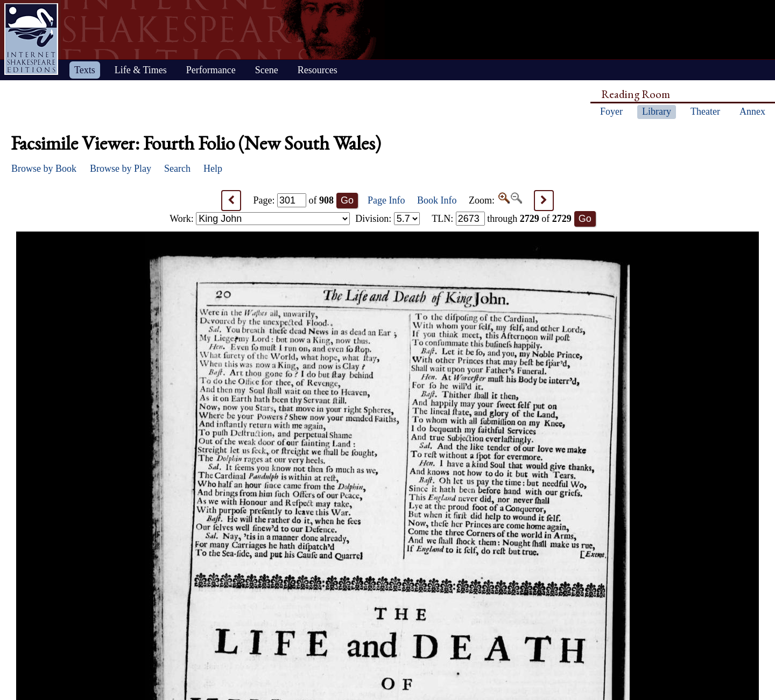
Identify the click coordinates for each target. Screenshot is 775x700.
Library (657, 111)
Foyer (611, 111)
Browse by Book (44, 169)
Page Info (386, 200)
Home (31, 39)
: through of (502, 219)
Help (213, 169)
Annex (752, 111)
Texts (85, 70)
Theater (705, 111)
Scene (267, 70)
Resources (318, 70)
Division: (387, 219)
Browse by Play (121, 169)
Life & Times (141, 70)
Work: (260, 219)
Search (177, 169)
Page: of (294, 200)
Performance (211, 70)
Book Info (437, 200)
